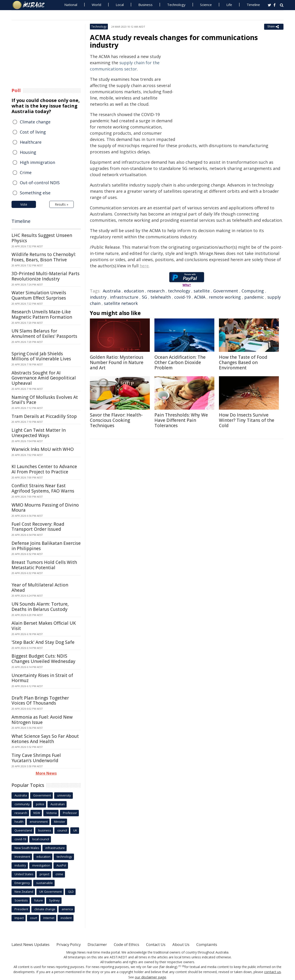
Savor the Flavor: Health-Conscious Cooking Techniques (116, 420)
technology (179, 291)
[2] (183, 966)
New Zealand (24, 892)
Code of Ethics (137, 944)
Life (229, 5)
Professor (70, 813)
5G (144, 297)
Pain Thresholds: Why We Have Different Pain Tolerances (181, 420)
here (144, 266)
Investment (22, 857)
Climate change (35, 122)
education (134, 291)
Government (226, 291)
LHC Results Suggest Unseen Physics (42, 238)
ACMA (200, 297)
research (156, 291)
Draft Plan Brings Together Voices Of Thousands (40, 701)
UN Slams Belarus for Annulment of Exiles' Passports (44, 334)
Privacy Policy (75, 944)
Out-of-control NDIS (40, 183)
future (38, 900)
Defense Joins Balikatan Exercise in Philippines (46, 546)
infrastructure (124, 297)
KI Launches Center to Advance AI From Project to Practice (44, 469)
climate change (45, 909)
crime (59, 874)
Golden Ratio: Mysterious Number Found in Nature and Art (117, 362)
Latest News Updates (33, 944)
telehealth (161, 297)
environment (39, 822)
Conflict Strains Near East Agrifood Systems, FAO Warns (43, 488)
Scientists (21, 900)
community (22, 804)
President (21, 909)
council (62, 830)
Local (120, 5)
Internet (49, 918)
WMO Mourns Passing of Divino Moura (45, 508)
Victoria (52, 813)
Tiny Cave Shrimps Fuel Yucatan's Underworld (36, 758)
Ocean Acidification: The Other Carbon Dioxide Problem (180, 362)
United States (24, 874)
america (67, 909)
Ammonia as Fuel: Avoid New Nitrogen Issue (42, 720)
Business (145, 5)
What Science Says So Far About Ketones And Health (45, 739)
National (71, 5)
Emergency (22, 883)
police (40, 804)
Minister (60, 822)
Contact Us (169, 944)
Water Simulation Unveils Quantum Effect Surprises (39, 295)
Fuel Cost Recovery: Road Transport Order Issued (38, 527)
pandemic (254, 297)
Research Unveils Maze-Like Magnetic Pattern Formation (42, 314)
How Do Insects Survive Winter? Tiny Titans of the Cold (247, 420)
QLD (71, 892)
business (45, 830)
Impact (19, 918)
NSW (37, 813)
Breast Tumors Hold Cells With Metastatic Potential (44, 565)
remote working (225, 297)
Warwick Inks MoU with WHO (43, 449)
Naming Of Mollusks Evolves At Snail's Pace (45, 400)
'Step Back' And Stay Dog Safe (43, 642)
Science (206, 5)
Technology (176, 5)
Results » (62, 204)
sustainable (44, 883)
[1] (180, 966)
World (96, 5)
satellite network (121, 303)
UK (75, 830)
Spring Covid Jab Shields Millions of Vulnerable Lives (41, 356)
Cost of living (33, 132)
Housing (28, 152)
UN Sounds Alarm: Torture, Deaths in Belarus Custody (40, 607)
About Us (196, 944)
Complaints (224, 944)
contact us (273, 972)
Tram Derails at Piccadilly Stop (44, 416)
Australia (112, 291)
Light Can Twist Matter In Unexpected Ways (39, 433)
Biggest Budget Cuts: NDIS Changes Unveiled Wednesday (43, 659)
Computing (253, 291)
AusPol (61, 865)
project (44, 874)
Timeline (253, 5)
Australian (58, 804)
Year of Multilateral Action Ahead (40, 588)
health (19, 822)
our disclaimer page (150, 976)
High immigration (37, 162)
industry (98, 297)
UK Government (51, 892)
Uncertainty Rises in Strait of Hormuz (42, 678)
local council (41, 839)
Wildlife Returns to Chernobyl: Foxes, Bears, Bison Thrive (44, 257)
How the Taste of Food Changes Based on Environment (243, 362)
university (64, 795)
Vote (24, 204)
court (34, 918)
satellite (202, 291)
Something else (35, 193)
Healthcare (31, 142)
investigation (41, 865)
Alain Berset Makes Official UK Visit (44, 626)
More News (46, 773)
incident (66, 918)
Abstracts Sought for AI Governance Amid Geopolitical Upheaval (44, 378)
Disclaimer (105, 944)
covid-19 (182, 297)
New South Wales (27, 848)
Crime (26, 172)
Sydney (54, 900)
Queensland (23, 830)
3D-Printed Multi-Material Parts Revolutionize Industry (46, 276)
